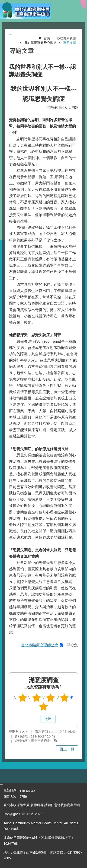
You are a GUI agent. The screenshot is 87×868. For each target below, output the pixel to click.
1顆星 (23, 698)
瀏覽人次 (10, 797)
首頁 (47, 38)
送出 (36, 719)
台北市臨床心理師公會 (40, 645)
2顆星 (37, 698)
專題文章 (70, 43)
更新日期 (10, 790)
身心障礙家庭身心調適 (40, 43)
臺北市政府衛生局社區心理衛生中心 (26, 11)
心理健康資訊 (66, 38)
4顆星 (64, 698)
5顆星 (44, 707)
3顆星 (50, 698)
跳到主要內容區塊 (2, 2)
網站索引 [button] (7, 7)
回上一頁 (67, 749)
